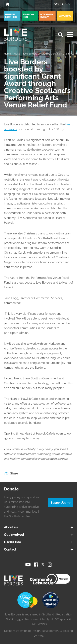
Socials (62, 4)
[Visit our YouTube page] (28, 565)
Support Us (65, 16)
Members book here (11, 16)
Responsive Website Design (22, 631)
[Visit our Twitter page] (43, 565)
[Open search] (61, 35)
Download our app (47, 16)
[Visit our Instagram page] (50, 565)
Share (11, 473)
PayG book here (29, 16)
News (17, 54)
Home (7, 54)
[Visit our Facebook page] (36, 565)
